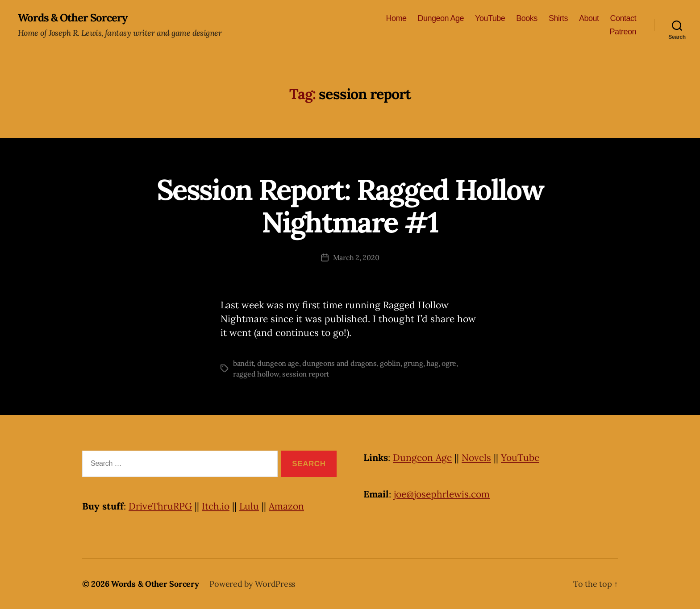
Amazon (286, 506)
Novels (476, 458)
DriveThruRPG (160, 506)
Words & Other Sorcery (73, 18)
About (589, 18)
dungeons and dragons (340, 363)
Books (527, 18)
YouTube (490, 18)
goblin (390, 363)
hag (432, 363)
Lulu (249, 506)
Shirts (558, 18)
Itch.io (216, 506)
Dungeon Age (441, 18)
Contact (623, 18)
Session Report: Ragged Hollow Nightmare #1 (350, 206)
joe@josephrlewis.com (442, 494)
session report (306, 374)
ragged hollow (256, 374)
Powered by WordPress (252, 584)
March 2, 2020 (356, 257)
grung (413, 363)
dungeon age (278, 363)
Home (396, 18)
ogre (449, 363)
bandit (243, 363)
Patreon (623, 32)
